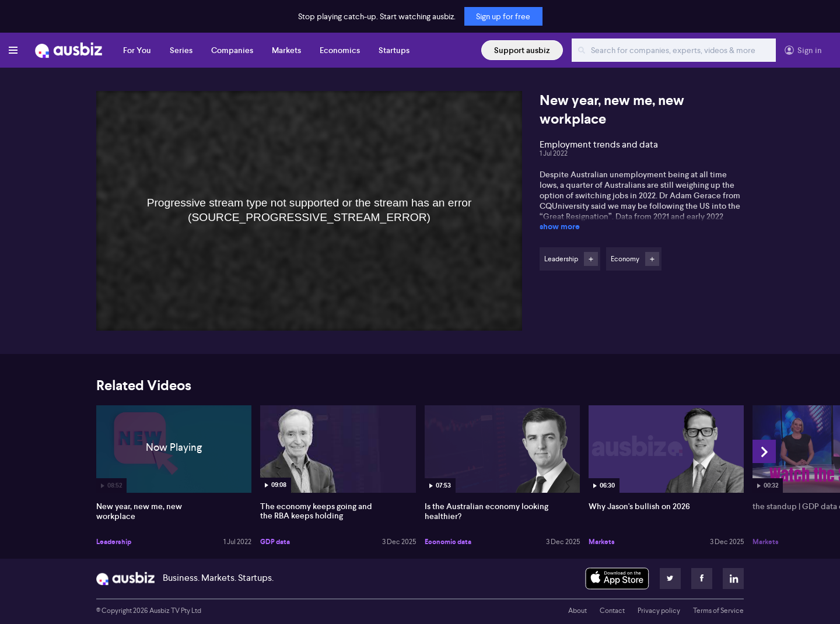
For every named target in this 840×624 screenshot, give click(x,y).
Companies (232, 50)
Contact (612, 611)
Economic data (448, 542)
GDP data (275, 542)
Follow (591, 259)
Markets (286, 50)
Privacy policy (659, 611)
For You (137, 50)
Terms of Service (718, 611)
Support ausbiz (522, 50)
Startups (394, 50)
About (577, 611)
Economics (340, 50)
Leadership (114, 542)
